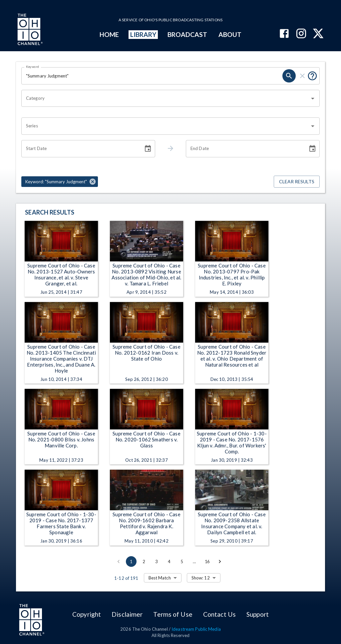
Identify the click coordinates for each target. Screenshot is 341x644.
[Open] (313, 98)
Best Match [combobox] (160, 578)
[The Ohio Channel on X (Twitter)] (318, 34)
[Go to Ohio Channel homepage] (29, 30)
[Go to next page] (220, 562)
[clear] (302, 76)
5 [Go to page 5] (182, 562)
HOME (109, 34)
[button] (60, 182)
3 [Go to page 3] (157, 562)
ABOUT (230, 34)
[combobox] (166, 98)
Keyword (33, 67)
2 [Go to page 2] (144, 562)
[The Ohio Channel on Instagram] (301, 34)
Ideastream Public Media (196, 629)
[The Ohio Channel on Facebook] (284, 34)
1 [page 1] (131, 562)
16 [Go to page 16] (207, 562)
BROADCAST (187, 34)
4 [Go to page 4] (169, 562)
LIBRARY (143, 34)
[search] (289, 76)
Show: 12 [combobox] (201, 578)
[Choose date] (148, 149)
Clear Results (297, 182)
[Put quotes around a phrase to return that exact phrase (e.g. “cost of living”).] (312, 76)
